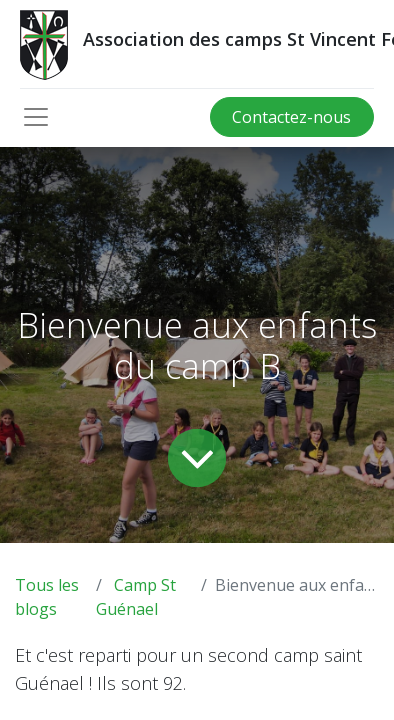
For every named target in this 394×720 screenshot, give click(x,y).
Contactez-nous (291, 117)
